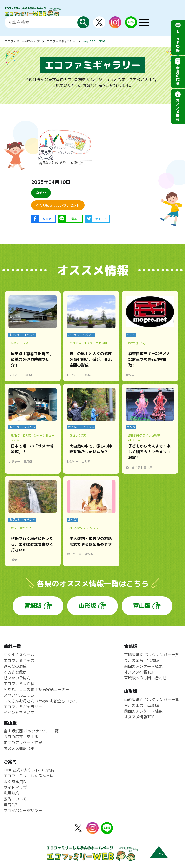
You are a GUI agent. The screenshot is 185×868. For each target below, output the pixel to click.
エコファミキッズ (19, 661)
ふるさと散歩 (15, 672)
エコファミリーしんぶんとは (29, 776)
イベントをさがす (19, 713)
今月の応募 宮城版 (141, 661)
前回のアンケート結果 (143, 666)
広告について (15, 799)
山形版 (87, 606)
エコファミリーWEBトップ (22, 41)
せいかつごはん (17, 678)
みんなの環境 (15, 666)
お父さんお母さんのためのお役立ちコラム (40, 701)
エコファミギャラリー (61, 41)
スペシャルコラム (19, 695)
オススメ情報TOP (139, 672)
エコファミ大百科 (19, 684)
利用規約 (11, 793)
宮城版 (33, 606)
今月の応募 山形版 (141, 705)
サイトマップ (15, 787)
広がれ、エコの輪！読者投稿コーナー (36, 689)
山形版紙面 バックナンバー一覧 (152, 700)
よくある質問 (15, 782)
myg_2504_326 (94, 41)
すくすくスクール (19, 655)
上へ (159, 853)
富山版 (142, 606)
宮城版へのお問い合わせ (145, 678)
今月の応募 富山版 (21, 737)
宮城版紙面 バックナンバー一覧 (152, 655)
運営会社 (11, 805)
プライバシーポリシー (23, 810)
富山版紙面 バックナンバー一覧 (31, 731)
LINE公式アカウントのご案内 (29, 770)
